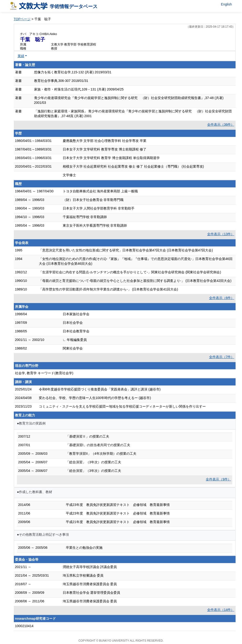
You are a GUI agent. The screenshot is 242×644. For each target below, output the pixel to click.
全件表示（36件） (221, 125)
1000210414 (24, 626)
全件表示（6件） (222, 298)
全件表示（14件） (221, 610)
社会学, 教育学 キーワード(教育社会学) (44, 373)
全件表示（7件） (222, 357)
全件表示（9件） (218, 479)
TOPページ (22, 19)
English (227, 4)
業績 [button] (21, 56)
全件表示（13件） (221, 234)
